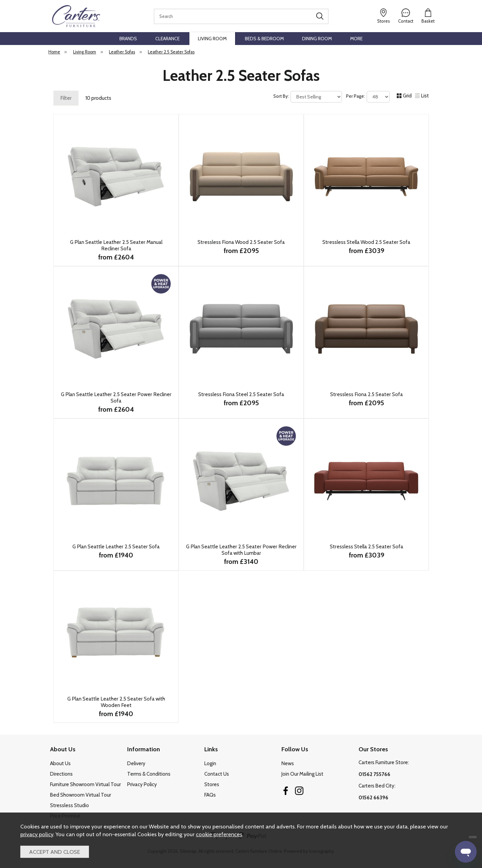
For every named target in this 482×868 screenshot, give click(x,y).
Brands (128, 39)
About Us (60, 763)
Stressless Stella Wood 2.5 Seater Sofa (366, 242)
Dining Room (317, 39)
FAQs (210, 795)
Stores (212, 784)
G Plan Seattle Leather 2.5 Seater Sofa (116, 546)
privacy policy (37, 834)
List (422, 96)
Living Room (212, 39)
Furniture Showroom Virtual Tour (85, 784)
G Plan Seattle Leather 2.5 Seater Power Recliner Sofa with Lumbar (241, 550)
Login (210, 763)
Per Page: (368, 97)
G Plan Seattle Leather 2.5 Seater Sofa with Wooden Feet (116, 702)
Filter (66, 98)
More (356, 39)
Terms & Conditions (149, 774)
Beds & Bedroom (264, 39)
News (288, 763)
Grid (404, 96)
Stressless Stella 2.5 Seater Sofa (366, 546)
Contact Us (217, 774)
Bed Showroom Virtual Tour (81, 795)
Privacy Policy (142, 784)
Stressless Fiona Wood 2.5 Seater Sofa (241, 242)
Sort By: (308, 97)
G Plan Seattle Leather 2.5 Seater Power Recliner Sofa (116, 397)
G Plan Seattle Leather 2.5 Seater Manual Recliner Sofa (116, 245)
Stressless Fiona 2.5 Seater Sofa (366, 394)
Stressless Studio (70, 805)
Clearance (167, 39)
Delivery (136, 763)
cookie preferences (219, 834)
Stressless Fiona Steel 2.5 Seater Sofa (241, 394)
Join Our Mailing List (302, 774)
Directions (61, 774)
